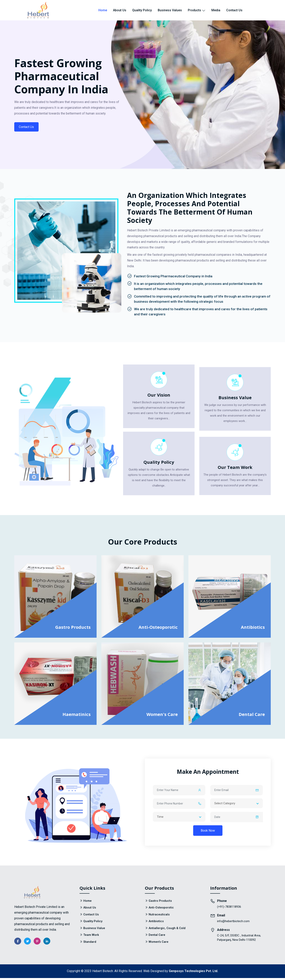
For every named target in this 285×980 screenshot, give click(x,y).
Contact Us (234, 10)
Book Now (208, 833)
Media (216, 10)
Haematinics (77, 716)
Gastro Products (73, 629)
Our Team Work (235, 469)
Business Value (235, 400)
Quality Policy (142, 10)
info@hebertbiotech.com (233, 923)
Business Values (170, 10)
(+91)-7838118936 (229, 909)
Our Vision (159, 397)
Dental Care (252, 716)
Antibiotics (253, 629)
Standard (90, 944)
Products (197, 10)
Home (103, 10)
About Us (120, 10)
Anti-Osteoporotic (158, 629)
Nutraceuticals (159, 916)
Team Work (91, 937)
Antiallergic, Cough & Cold (167, 930)
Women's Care (162, 716)
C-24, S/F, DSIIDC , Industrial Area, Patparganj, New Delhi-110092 (239, 940)
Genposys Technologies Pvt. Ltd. (193, 973)
